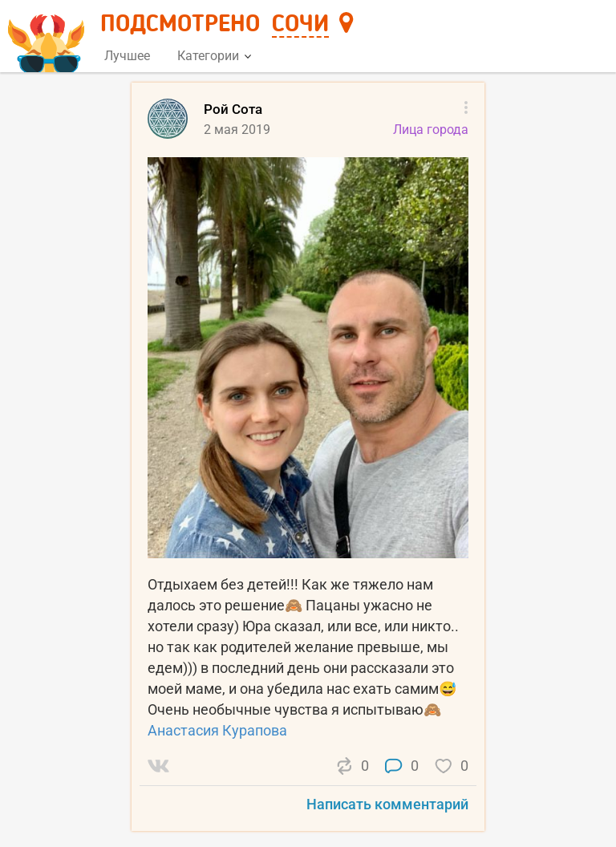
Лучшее (127, 56)
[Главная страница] (49, 37)
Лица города (431, 130)
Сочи (300, 25)
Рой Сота (233, 109)
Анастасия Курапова (217, 730)
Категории (214, 56)
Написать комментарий (387, 804)
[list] (308, 464)
